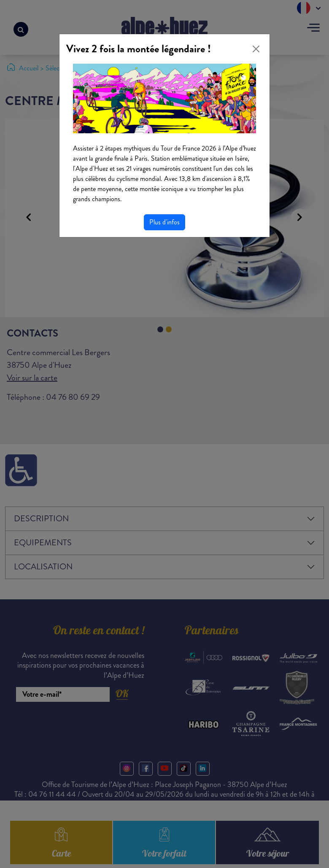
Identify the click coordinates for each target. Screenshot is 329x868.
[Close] (256, 49)
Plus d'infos (164, 222)
